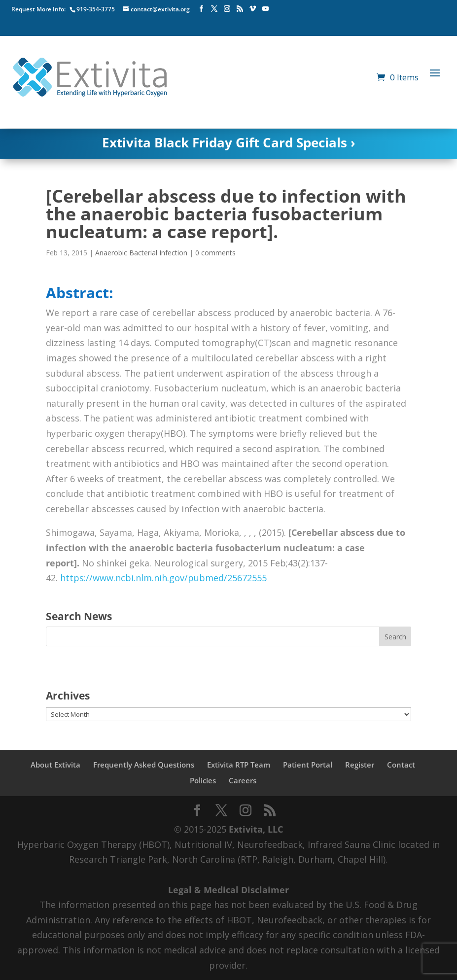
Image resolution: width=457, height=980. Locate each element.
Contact (401, 765)
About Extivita (55, 765)
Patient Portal (308, 765)
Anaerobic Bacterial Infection (141, 253)
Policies (203, 780)
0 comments (215, 253)
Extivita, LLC (256, 829)
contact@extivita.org (160, 9)
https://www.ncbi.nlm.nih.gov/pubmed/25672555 (163, 578)
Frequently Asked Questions (144, 765)
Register (360, 765)
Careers (243, 780)
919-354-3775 (96, 9)
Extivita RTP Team (239, 765)
